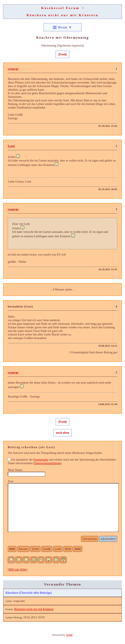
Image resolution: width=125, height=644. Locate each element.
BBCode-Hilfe (18, 570)
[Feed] (62, 54)
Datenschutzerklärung (47, 463)
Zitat (35, 549)
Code (47, 549)
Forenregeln (41, 460)
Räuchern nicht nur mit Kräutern (62, 15)
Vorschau (90, 539)
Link (58, 549)
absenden (108, 539)
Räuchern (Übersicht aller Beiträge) (29, 593)
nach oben (63, 433)
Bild (68, 549)
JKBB (69, 635)
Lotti (11, 146)
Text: (11, 481)
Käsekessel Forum (61, 8)
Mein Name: (15, 470)
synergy (13, 69)
